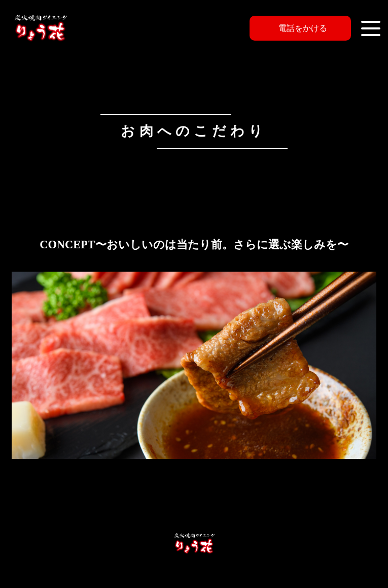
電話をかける (303, 28)
